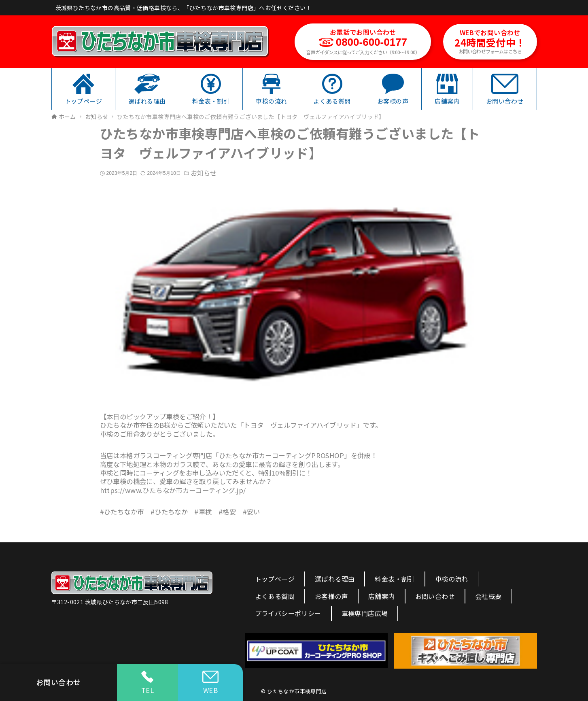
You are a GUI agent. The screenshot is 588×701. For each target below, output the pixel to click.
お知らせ (204, 173)
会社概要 (488, 596)
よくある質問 (275, 596)
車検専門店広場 (365, 613)
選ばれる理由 (335, 579)
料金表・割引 (395, 579)
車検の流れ (452, 579)
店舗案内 (382, 596)
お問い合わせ (435, 596)
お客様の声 (331, 596)
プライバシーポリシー (288, 613)
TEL (148, 683)
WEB (210, 683)
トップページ (275, 579)
